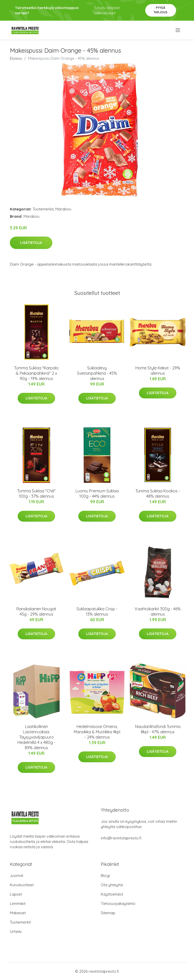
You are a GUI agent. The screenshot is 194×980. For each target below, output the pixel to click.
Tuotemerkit (43, 209)
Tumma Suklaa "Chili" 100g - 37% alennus (36, 494)
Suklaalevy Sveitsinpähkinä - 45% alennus (97, 373)
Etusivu (16, 58)
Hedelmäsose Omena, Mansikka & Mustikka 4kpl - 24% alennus (97, 732)
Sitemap (108, 913)
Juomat (17, 876)
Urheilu (16, 931)
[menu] (178, 30)
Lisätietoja (31, 243)
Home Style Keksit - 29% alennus (158, 371)
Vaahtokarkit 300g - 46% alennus (158, 611)
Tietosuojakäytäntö (118, 904)
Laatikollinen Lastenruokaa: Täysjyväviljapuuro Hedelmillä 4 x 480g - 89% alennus (36, 737)
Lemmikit (18, 904)
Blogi (105, 876)
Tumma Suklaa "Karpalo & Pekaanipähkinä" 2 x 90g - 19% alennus (36, 373)
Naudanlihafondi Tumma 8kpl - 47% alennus (158, 729)
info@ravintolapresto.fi (121, 838)
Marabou (63, 209)
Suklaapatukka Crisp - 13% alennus (97, 611)
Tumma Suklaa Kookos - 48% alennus (158, 494)
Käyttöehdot (112, 894)
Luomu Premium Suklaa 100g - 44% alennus (97, 494)
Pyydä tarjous (161, 10)
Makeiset (18, 913)
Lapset (16, 894)
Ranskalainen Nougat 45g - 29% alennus (36, 611)
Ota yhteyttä (112, 885)
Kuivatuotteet (22, 885)
